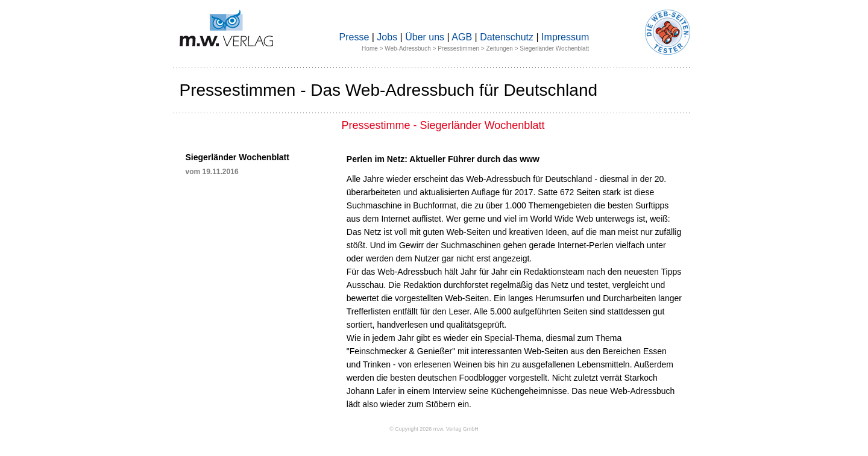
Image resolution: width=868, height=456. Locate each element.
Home (370, 48)
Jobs (387, 37)
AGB (462, 37)
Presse (354, 37)
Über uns (425, 37)
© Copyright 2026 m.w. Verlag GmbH (434, 429)
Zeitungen (499, 48)
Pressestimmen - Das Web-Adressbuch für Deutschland (389, 90)
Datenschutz (507, 37)
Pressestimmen (458, 48)
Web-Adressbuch (408, 48)
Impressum (565, 37)
